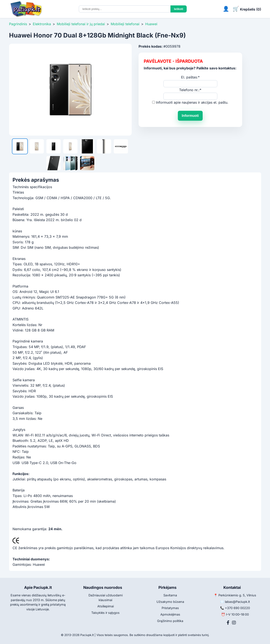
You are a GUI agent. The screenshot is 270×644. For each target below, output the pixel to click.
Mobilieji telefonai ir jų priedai (81, 24)
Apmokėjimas (170, 614)
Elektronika (42, 24)
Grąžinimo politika (170, 621)
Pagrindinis (18, 24)
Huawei (151, 24)
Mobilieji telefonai (125, 24)
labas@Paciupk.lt (237, 602)
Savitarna (170, 595)
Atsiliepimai (106, 606)
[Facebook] (228, 623)
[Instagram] (234, 623)
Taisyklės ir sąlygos (105, 613)
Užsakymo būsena (170, 602)
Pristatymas (170, 608)
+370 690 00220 (237, 608)
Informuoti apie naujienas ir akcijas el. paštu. (192, 102)
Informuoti (190, 116)
